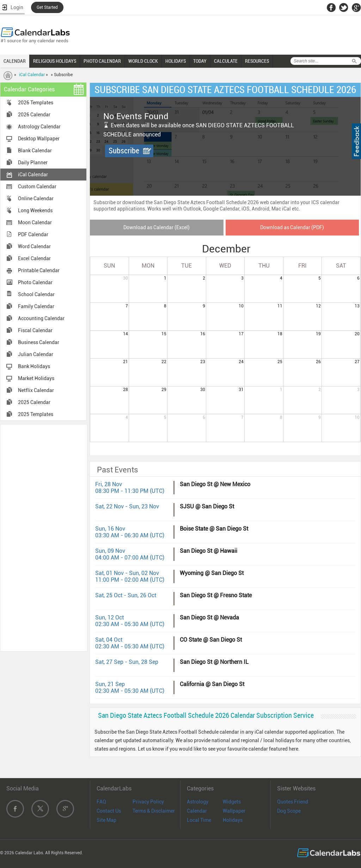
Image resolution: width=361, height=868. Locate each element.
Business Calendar (39, 342)
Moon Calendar (35, 222)
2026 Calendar (34, 115)
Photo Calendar (35, 282)
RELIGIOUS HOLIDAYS (55, 61)
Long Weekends (35, 210)
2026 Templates (36, 103)
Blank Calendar (35, 151)
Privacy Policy (148, 802)
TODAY (200, 61)
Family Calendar (36, 306)
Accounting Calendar (41, 318)
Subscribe (124, 151)
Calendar (197, 811)
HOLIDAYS (176, 61)
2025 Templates (36, 414)
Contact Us (109, 811)
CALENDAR (15, 61)
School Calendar (36, 294)
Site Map (106, 820)
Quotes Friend (293, 802)
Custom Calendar (37, 187)
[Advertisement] (44, 537)
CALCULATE (226, 61)
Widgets (232, 802)
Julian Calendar (36, 354)
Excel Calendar (34, 258)
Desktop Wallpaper (39, 139)
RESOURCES (257, 61)
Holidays (233, 820)
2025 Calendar (34, 402)
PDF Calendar (33, 234)
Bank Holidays (34, 366)
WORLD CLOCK (143, 61)
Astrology (198, 802)
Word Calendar (34, 246)
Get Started (47, 7)
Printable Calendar (39, 270)
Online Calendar (36, 198)
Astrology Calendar (39, 127)
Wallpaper (234, 811)
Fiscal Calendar (35, 330)
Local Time (199, 820)
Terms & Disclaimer (154, 811)
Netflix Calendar (36, 390)
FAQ (101, 802)
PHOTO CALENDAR (102, 61)
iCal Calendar (32, 75)
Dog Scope (289, 811)
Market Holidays (36, 378)
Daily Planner (33, 163)
